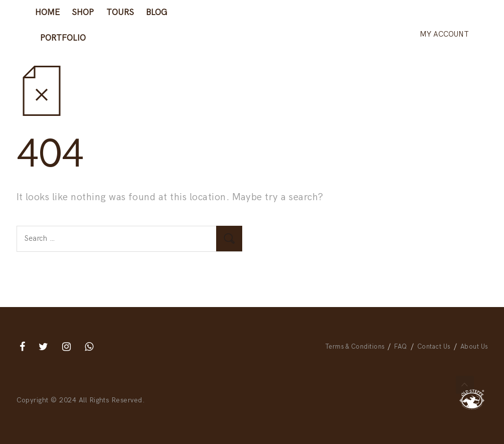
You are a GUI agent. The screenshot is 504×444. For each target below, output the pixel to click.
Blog (156, 13)
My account (444, 34)
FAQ (400, 347)
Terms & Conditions (355, 347)
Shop (83, 13)
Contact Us (434, 347)
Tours (120, 13)
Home (47, 13)
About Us (474, 347)
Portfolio (63, 38)
